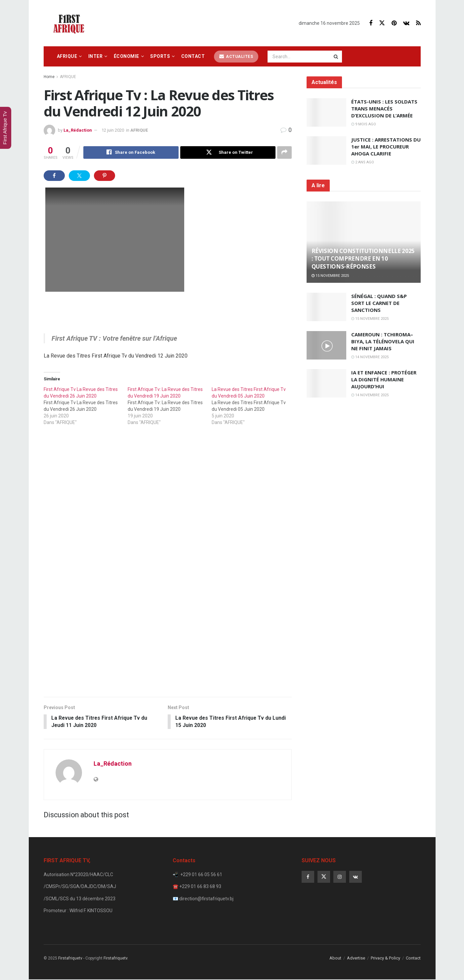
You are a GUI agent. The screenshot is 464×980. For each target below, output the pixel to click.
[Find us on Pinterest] (394, 23)
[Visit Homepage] (71, 23)
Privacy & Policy (385, 958)
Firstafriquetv (70, 959)
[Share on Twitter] (228, 152)
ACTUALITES (236, 56)
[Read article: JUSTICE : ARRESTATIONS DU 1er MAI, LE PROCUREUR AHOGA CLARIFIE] (326, 150)
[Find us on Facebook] (371, 23)
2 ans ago (363, 162)
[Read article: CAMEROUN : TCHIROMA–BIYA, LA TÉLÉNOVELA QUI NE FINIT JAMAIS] (326, 345)
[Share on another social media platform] (284, 152)
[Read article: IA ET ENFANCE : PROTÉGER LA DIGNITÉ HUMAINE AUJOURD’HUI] (326, 383)
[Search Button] (336, 57)
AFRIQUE (67, 56)
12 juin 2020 (113, 130)
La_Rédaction (78, 130)
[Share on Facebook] (131, 152)
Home (49, 77)
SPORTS (160, 56)
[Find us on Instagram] (340, 877)
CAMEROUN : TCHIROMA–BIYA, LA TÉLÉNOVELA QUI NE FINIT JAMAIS (383, 341)
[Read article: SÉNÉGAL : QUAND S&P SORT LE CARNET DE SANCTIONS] (326, 307)
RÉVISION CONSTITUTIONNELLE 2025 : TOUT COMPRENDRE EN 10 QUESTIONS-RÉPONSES (363, 259)
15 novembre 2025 (330, 276)
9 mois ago (364, 124)
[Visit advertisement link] (168, 567)
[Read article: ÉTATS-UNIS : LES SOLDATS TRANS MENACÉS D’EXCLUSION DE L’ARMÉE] (326, 112)
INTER (96, 56)
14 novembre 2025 (370, 357)
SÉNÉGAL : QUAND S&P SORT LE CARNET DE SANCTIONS (379, 303)
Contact (193, 56)
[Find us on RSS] (418, 23)
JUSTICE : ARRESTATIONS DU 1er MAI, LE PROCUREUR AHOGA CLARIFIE (386, 147)
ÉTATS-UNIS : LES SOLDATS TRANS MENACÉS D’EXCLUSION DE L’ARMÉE (384, 108)
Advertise (356, 958)
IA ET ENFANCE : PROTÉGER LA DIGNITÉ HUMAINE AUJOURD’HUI (384, 379)
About (335, 958)
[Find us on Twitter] (382, 23)
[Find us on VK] (406, 23)
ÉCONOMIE (127, 56)
